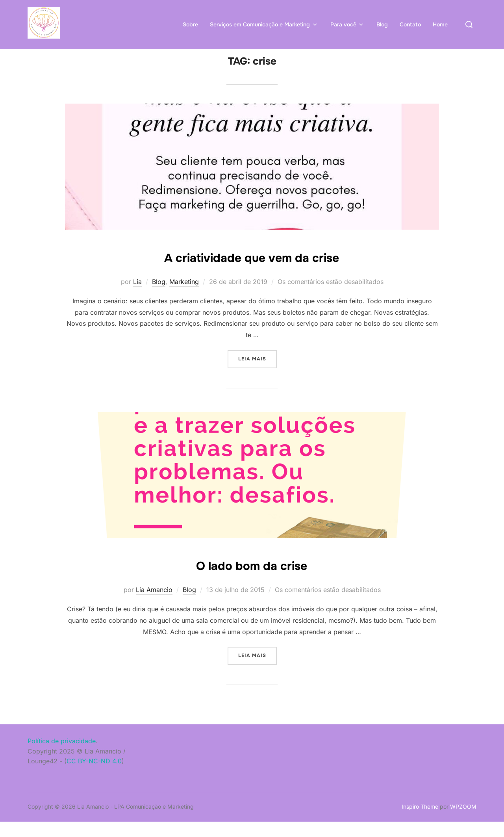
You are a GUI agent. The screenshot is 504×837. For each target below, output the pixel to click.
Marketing (184, 297)
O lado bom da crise (252, 580)
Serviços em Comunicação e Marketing (264, 24)
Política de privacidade (62, 756)
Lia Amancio (154, 605)
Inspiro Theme (420, 822)
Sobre (190, 24)
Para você (348, 24)
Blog (382, 24)
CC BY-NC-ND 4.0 (94, 776)
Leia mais (258, 374)
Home (440, 24)
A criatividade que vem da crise (252, 272)
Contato (410, 24)
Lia (137, 297)
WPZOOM (463, 822)
